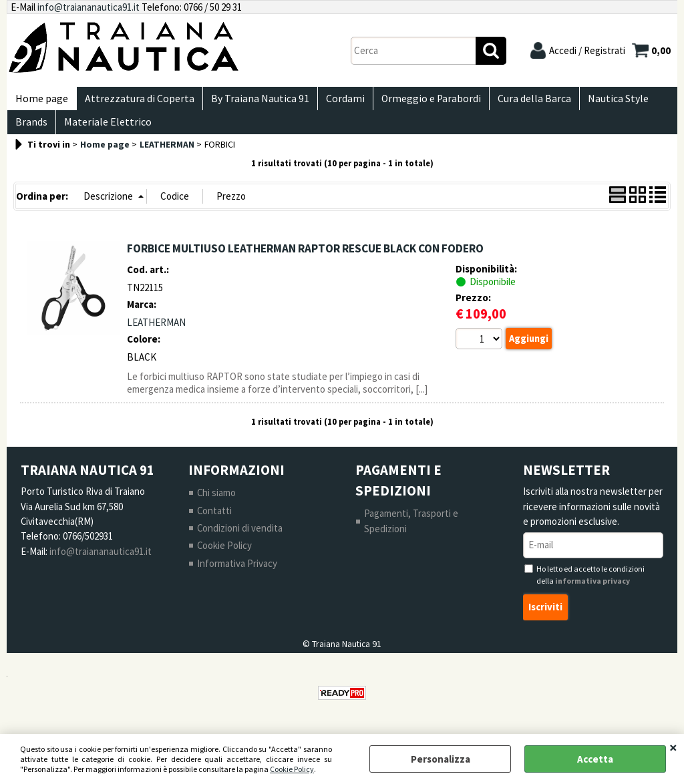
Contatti (215, 521)
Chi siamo (217, 504)
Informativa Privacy (237, 575)
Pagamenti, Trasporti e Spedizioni (411, 532)
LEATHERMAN (156, 333)
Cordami (336, 101)
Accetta (595, 759)
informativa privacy (592, 592)
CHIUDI (673, 747)
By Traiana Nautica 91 (253, 101)
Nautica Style (601, 101)
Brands (30, 131)
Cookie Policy (292, 769)
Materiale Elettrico (104, 131)
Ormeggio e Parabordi (419, 101)
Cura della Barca (520, 101)
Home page (40, 101)
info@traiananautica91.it (89, 7)
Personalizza (441, 759)
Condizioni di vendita (240, 539)
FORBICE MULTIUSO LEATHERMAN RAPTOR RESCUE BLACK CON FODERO (305, 259)
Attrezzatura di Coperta (136, 101)
